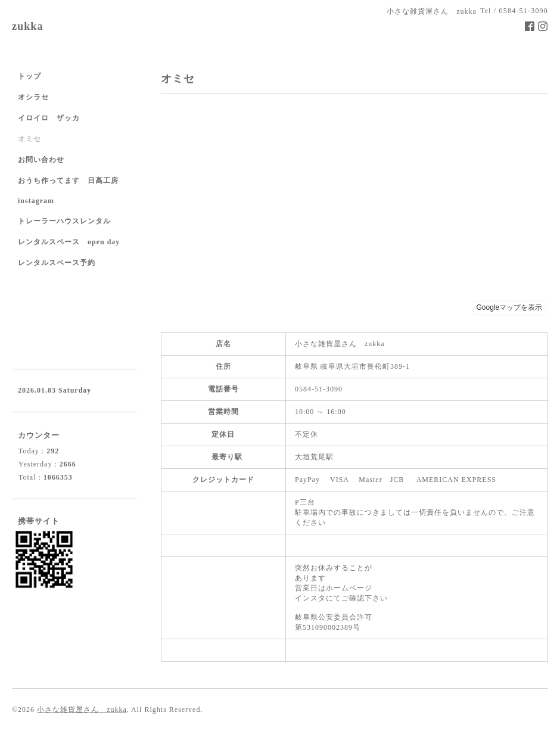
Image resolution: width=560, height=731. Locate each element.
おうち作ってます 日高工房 (68, 181)
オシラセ (33, 97)
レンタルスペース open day (69, 242)
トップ (29, 76)
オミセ (29, 139)
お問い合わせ (41, 160)
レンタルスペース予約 (57, 263)
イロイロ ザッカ (49, 118)
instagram (36, 201)
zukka (28, 26)
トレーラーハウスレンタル (64, 221)
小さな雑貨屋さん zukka (82, 710)
